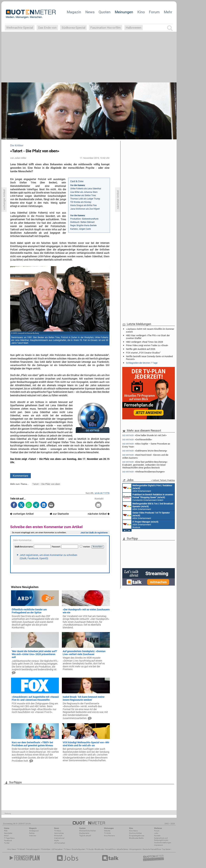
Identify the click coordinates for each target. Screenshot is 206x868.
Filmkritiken (46, 849)
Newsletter (8, 833)
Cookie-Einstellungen (163, 843)
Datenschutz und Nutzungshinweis (161, 839)
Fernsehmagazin (33, 849)
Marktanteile (84, 833)
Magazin (74, 12)
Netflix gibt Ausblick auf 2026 (141, 349)
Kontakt (157, 836)
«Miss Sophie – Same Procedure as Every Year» (146, 445)
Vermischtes (59, 833)
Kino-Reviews (109, 836)
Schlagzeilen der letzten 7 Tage (142, 363)
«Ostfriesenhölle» (137, 440)
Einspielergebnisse (137, 836)
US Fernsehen (57, 849)
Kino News (12, 849)
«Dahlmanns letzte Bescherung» (145, 451)
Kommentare (20, 476)
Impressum (159, 845)
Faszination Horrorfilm (106, 28)
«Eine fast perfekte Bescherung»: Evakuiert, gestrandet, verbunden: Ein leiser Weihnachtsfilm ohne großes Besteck (145, 465)
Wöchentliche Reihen (88, 831)
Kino (141, 12)
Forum (154, 12)
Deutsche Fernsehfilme (152, 849)
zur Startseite (59, 514)
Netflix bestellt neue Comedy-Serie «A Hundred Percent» (149, 358)
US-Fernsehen (60, 843)
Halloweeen (134, 28)
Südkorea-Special (73, 28)
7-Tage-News (9, 838)
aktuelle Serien (122, 849)
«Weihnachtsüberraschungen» (144, 472)
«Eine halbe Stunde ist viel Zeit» (144, 435)
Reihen (32, 833)
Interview (33, 836)
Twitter (7, 843)
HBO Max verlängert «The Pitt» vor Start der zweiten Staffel (148, 337)
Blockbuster (99, 849)
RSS (6, 831)
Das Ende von (47, 28)
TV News (67, 849)
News (90, 12)
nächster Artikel (99, 514)
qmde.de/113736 (102, 493)
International (59, 838)
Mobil (6, 836)
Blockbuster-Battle (136, 838)
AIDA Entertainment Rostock (140, 524)
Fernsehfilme (110, 849)
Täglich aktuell (85, 836)
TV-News (58, 831)
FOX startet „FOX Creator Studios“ (143, 353)
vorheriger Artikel (22, 514)
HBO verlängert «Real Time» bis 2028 (144, 342)
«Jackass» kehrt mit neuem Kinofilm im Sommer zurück (150, 330)
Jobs (156, 833)
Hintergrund (34, 831)
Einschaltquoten (78, 849)
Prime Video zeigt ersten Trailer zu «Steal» (147, 345)
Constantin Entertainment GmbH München (148, 497)
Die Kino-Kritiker (135, 833)
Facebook (8, 840)
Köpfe (56, 840)
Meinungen (124, 12)
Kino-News (133, 831)
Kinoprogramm (135, 849)
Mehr (168, 12)
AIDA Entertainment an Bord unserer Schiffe (147, 488)
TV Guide (90, 849)
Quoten (105, 12)
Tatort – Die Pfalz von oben (46, 484)
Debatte (107, 831)
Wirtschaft (58, 836)
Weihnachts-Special (20, 28)
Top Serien (166, 849)
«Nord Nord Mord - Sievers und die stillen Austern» (145, 456)
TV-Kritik (107, 833)
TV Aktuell (21, 849)
